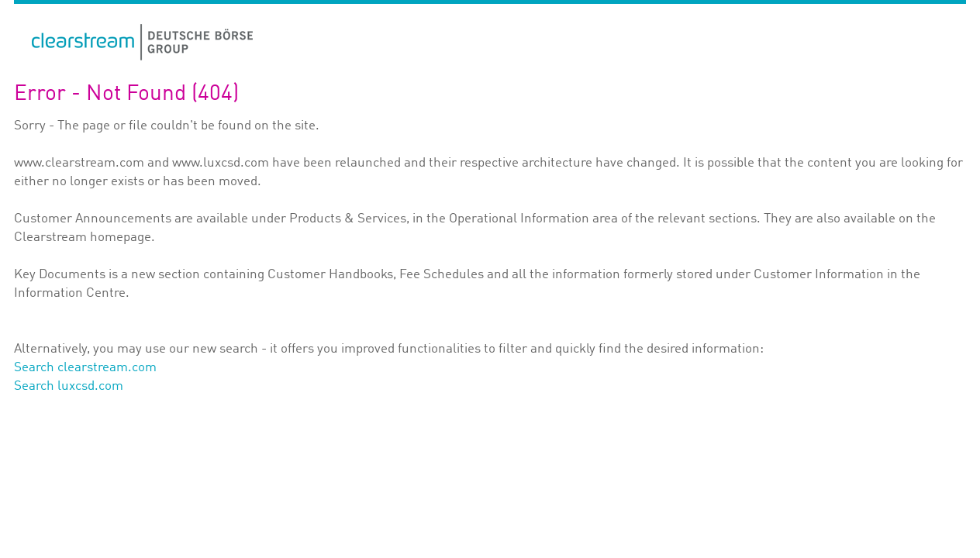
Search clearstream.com (85, 368)
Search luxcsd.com (69, 386)
